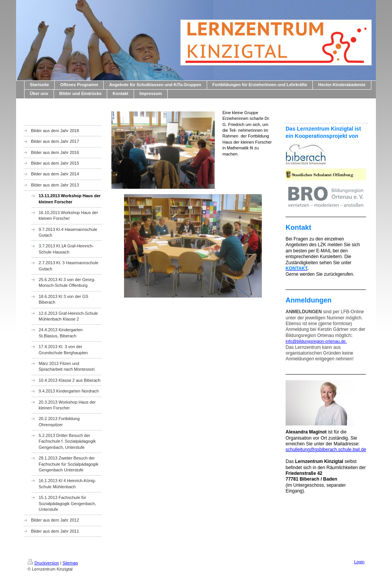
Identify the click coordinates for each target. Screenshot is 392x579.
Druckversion (43, 563)
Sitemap (70, 563)
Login (359, 562)
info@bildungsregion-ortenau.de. (316, 341)
